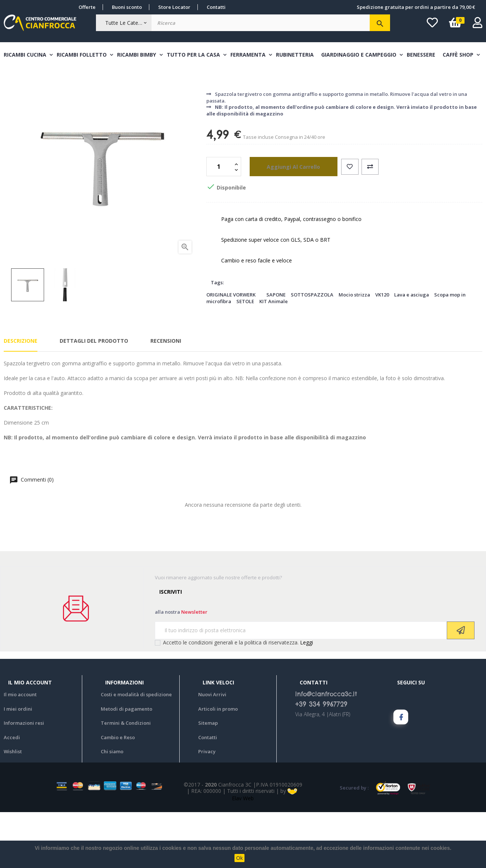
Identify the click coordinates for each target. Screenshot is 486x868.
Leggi (307, 698)
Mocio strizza (354, 350)
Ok (240, 858)
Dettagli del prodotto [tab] (94, 397)
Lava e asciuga (412, 350)
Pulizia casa (224, 125)
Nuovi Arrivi (212, 750)
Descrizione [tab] (21, 397)
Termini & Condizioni (126, 779)
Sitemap (208, 779)
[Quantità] (220, 222)
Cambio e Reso (118, 793)
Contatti (216, 7)
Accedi (12, 793)
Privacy (207, 807)
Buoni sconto (127, 7)
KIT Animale (274, 357)
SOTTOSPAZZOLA (312, 350)
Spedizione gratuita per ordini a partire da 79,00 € (416, 7)
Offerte (87, 7)
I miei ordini (18, 764)
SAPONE (276, 350)
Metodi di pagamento (127, 764)
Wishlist (13, 807)
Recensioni (166, 397)
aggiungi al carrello (287, 222)
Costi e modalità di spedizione (136, 750)
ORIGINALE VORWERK (231, 350)
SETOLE (245, 357)
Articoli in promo (218, 764)
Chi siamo (112, 807)
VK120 (382, 350)
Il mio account (20, 750)
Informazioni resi (24, 779)
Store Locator (174, 7)
